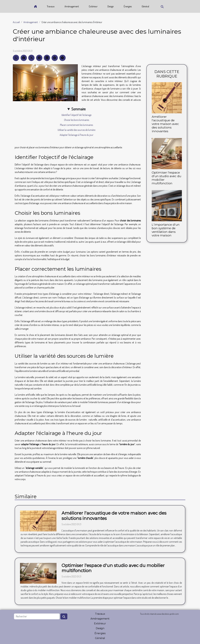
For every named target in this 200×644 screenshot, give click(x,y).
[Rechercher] (37, 616)
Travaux (51, 6)
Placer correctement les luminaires (76, 125)
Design (111, 6)
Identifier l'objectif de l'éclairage (76, 115)
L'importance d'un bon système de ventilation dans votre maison (166, 230)
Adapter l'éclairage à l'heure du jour (76, 135)
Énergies (128, 6)
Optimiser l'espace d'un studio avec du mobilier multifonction (166, 178)
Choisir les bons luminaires (77, 120)
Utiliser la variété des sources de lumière (76, 130)
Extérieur (93, 6)
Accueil (16, 22)
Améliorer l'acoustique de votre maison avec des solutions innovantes (165, 124)
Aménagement (72, 6)
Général (145, 6)
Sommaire (79, 109)
